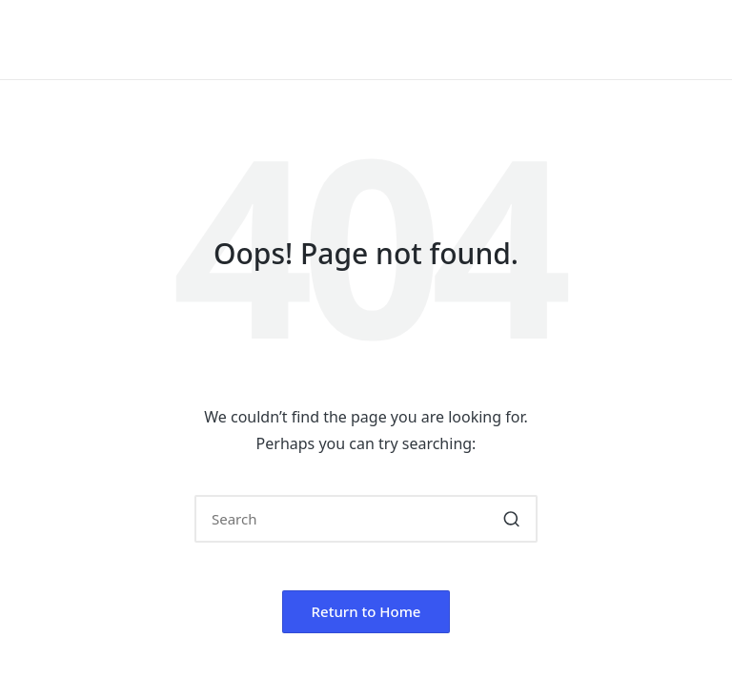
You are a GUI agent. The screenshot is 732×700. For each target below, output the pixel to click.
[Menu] (691, 40)
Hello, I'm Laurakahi (168, 40)
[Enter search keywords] (366, 519)
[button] (511, 519)
